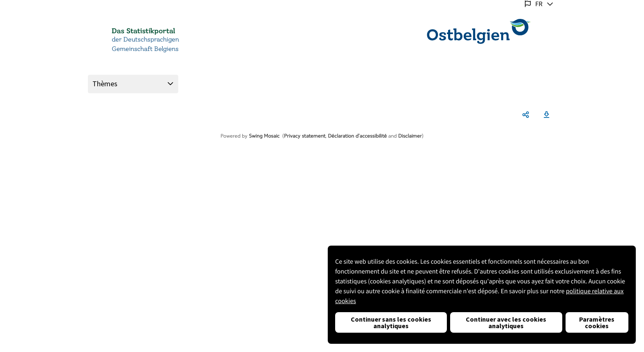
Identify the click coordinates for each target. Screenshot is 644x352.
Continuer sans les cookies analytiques (391, 322)
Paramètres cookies (597, 322)
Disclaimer (410, 136)
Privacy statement (305, 136)
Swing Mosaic (264, 136)
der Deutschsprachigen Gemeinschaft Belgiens (145, 44)
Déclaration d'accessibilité (357, 136)
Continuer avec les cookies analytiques (506, 322)
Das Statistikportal (143, 31)
